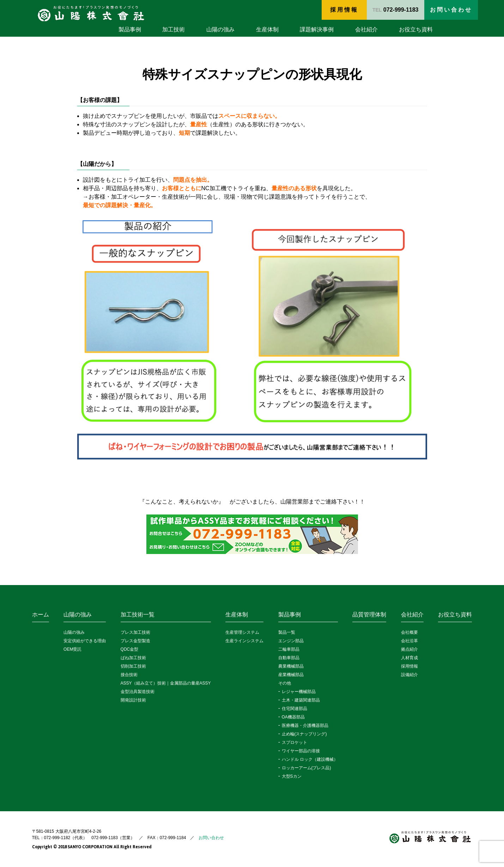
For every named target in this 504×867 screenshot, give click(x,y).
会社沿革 (409, 641)
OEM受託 (72, 649)
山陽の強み (220, 29)
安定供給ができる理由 (85, 641)
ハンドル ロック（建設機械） (310, 759)
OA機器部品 (293, 717)
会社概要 (409, 632)
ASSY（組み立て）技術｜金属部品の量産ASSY (166, 683)
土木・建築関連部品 (301, 700)
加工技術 (174, 29)
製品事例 (130, 29)
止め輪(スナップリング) (304, 734)
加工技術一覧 (138, 615)
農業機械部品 (291, 666)
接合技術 (129, 675)
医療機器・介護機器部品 (305, 725)
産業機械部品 (291, 675)
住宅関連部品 (294, 709)
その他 (285, 683)
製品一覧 (287, 632)
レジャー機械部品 (299, 692)
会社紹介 (366, 29)
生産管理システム (242, 632)
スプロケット (294, 742)
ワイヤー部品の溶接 (301, 751)
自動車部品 (289, 658)
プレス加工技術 (135, 632)
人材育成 (409, 658)
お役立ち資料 (416, 29)
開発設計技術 (133, 700)
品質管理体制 (369, 615)
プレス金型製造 (135, 641)
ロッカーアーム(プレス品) (306, 768)
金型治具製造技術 (138, 692)
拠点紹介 (409, 649)
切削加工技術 (133, 666)
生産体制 (267, 29)
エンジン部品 (291, 641)
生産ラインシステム (244, 641)
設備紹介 (409, 675)
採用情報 (344, 10)
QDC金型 (130, 649)
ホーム (41, 615)
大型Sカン (292, 776)
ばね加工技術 (133, 658)
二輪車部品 (289, 649)
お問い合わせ (211, 838)
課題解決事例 (317, 29)
